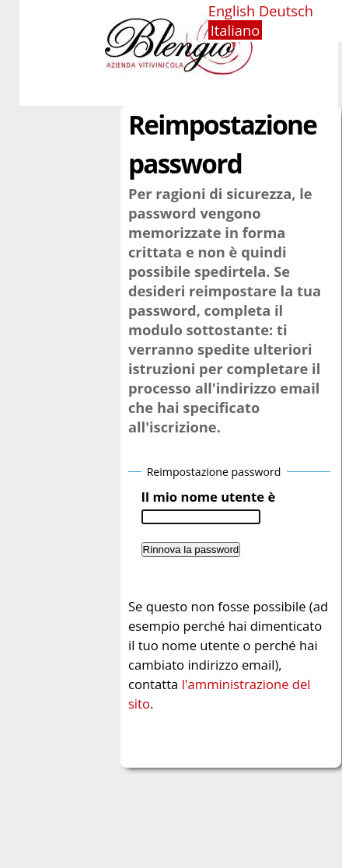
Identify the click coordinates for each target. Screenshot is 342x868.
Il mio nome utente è (209, 497)
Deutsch (286, 10)
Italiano (235, 30)
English (232, 10)
